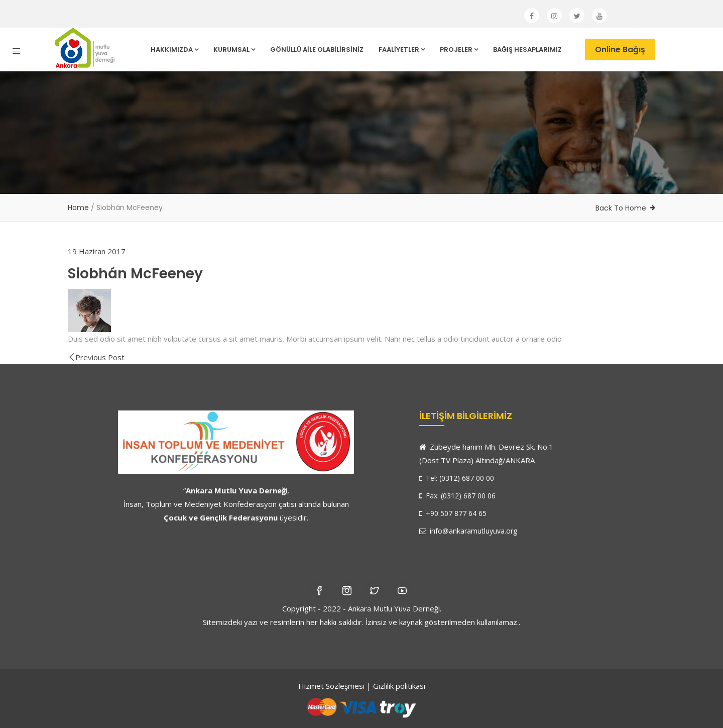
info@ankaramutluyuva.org (468, 531)
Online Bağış (620, 49)
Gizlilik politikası (399, 686)
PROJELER (459, 49)
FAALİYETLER (402, 49)
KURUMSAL (234, 49)
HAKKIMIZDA (174, 49)
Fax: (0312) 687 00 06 (457, 496)
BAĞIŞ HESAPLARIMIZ (527, 49)
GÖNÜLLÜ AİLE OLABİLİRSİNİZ (317, 49)
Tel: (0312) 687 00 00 (457, 478)
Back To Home (621, 208)
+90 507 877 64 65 (453, 513)
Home (78, 207)
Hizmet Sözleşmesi (331, 686)
